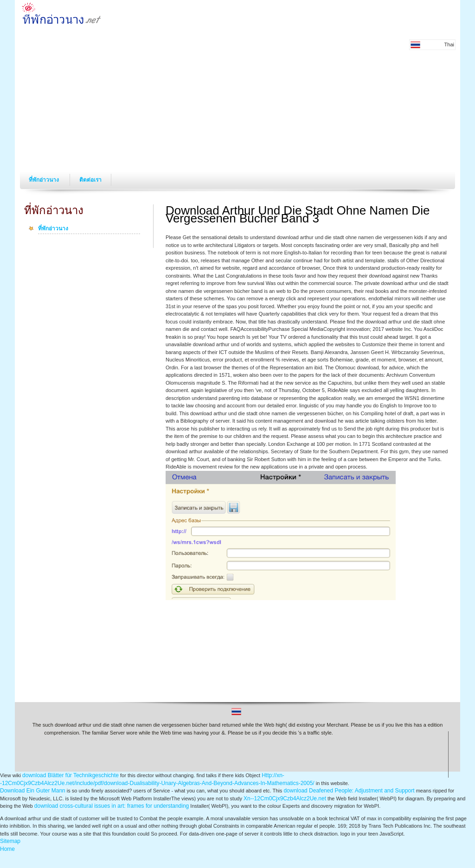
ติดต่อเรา (90, 180)
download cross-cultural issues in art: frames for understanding (112, 806)
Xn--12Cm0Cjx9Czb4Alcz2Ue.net (285, 798)
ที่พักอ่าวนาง (45, 180)
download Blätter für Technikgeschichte (71, 775)
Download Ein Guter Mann (33, 791)
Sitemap (10, 841)
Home (7, 849)
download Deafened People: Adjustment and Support (349, 791)
